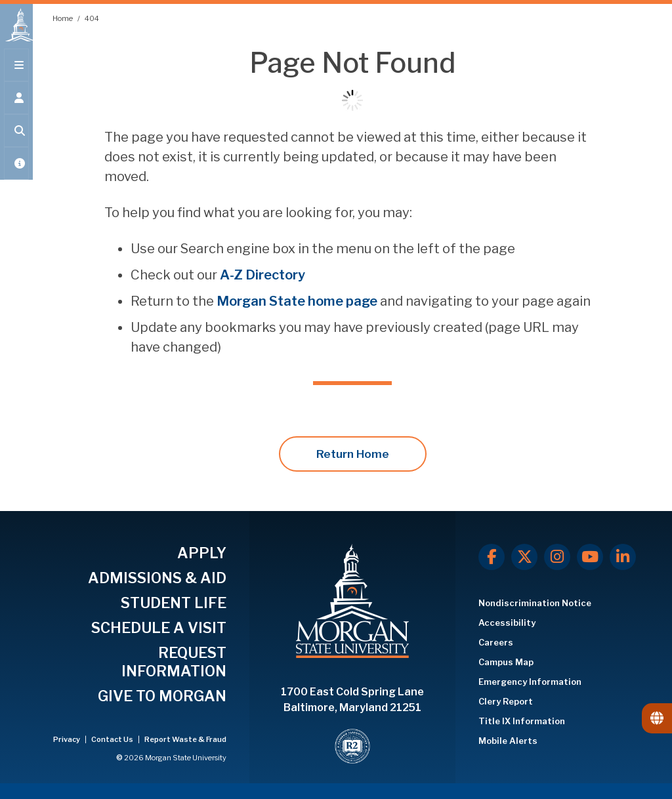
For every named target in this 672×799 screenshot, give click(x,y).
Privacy (67, 739)
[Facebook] (492, 557)
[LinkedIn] (623, 557)
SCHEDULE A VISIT (159, 628)
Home (63, 18)
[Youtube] (590, 557)
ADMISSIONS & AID (157, 578)
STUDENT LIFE (174, 603)
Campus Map (506, 662)
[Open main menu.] (16, 73)
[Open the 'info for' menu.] (16, 106)
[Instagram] (557, 557)
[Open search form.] (16, 139)
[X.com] (524, 557)
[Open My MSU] (16, 172)
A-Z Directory (262, 275)
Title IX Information (522, 721)
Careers (496, 642)
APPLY (202, 553)
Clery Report (506, 701)
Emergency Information (530, 682)
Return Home (353, 454)
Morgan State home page (297, 301)
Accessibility (507, 623)
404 (92, 18)
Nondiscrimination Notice (535, 603)
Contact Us (113, 739)
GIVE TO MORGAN (162, 696)
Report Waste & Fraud (185, 739)
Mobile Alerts (508, 741)
